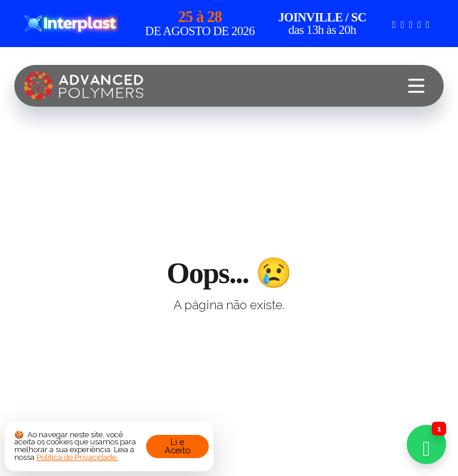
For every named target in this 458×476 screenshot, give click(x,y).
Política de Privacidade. (77, 457)
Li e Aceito (177, 446)
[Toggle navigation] (416, 86)
